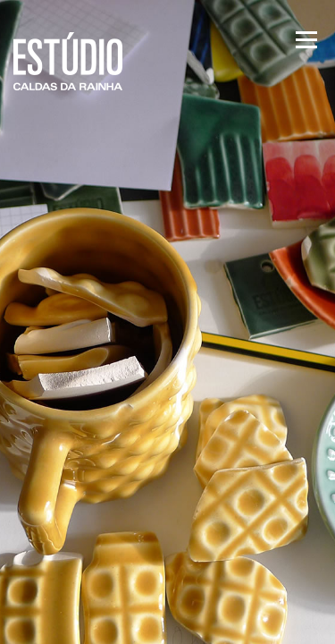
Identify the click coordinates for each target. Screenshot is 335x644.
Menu (305, 40)
